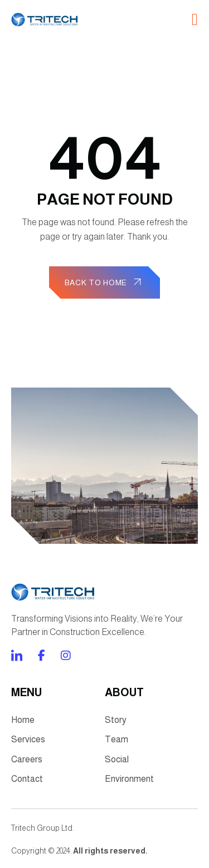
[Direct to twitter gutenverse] (66, 656)
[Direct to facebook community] (17, 656)
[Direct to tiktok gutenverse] (41, 656)
